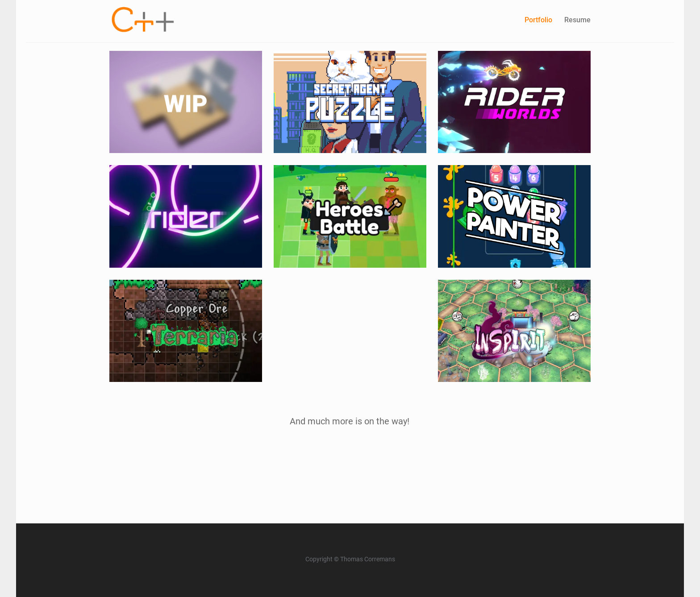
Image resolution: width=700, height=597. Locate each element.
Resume (577, 20)
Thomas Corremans (368, 559)
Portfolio (538, 20)
